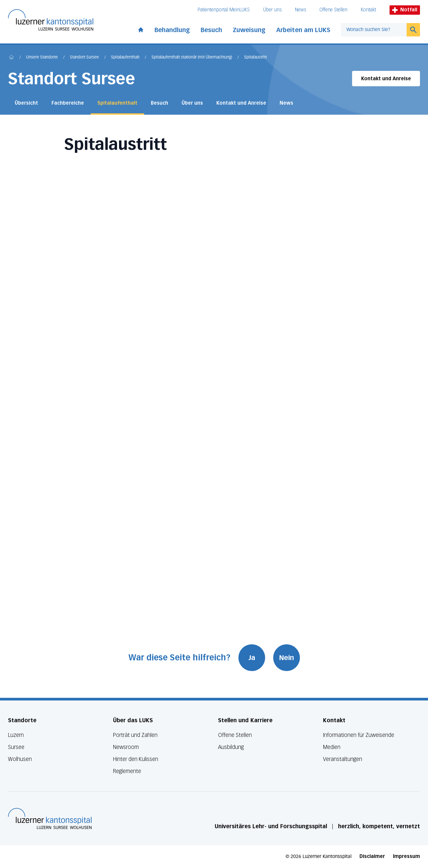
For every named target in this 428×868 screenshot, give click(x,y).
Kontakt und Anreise (386, 79)
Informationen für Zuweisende (359, 735)
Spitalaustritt (255, 58)
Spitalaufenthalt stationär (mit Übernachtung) (192, 58)
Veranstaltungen (343, 759)
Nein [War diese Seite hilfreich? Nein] (287, 658)
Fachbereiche (68, 103)
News (300, 10)
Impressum (406, 856)
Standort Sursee (84, 58)
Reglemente (127, 771)
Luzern (16, 735)
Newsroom (126, 747)
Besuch (211, 30)
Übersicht (26, 103)
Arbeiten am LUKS (303, 30)
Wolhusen (20, 759)
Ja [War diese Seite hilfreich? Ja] (252, 658)
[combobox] (374, 30)
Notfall (405, 10)
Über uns (272, 10)
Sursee (16, 747)
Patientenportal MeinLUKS (224, 10)
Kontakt (368, 10)
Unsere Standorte (42, 58)
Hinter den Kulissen (136, 759)
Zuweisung (249, 30)
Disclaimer (372, 856)
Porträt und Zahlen (135, 735)
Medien (332, 747)
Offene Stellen (333, 10)
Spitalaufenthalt (125, 58)
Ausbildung (231, 747)
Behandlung (172, 30)
